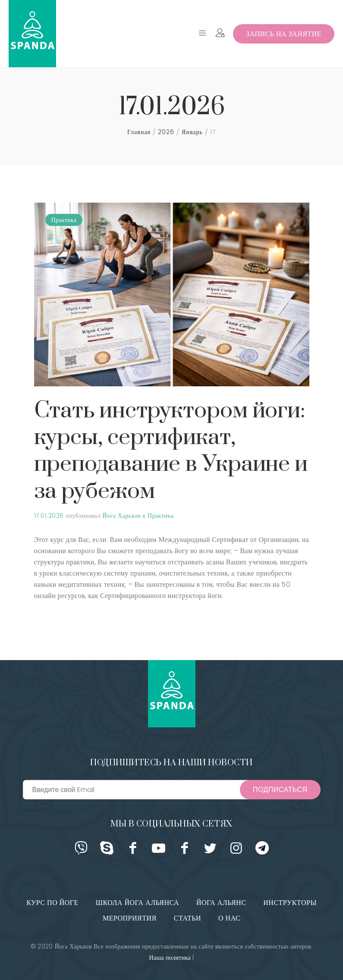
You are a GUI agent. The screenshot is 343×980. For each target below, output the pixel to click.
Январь (192, 132)
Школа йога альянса (137, 903)
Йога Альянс (221, 903)
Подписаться (280, 790)
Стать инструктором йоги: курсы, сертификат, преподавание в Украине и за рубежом (171, 451)
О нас (229, 918)
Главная (139, 132)
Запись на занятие (284, 34)
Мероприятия (130, 918)
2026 (166, 132)
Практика (64, 220)
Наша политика (170, 958)
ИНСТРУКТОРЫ (290, 903)
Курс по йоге (52, 903)
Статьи (187, 918)
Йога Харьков (121, 516)
